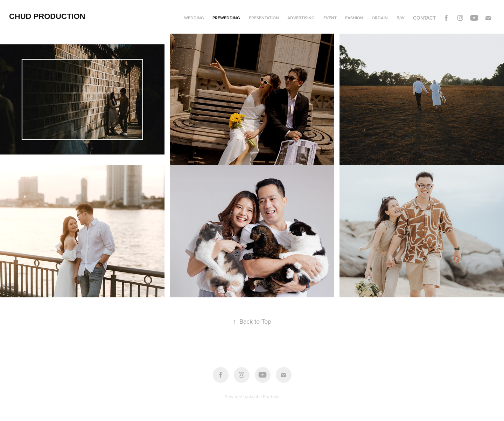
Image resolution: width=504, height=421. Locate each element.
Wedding (194, 18)
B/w (401, 18)
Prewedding (226, 18)
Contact (424, 18)
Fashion (354, 18)
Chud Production (47, 16)
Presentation (264, 18)
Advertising (301, 18)
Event (330, 18)
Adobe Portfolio (264, 396)
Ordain (380, 18)
